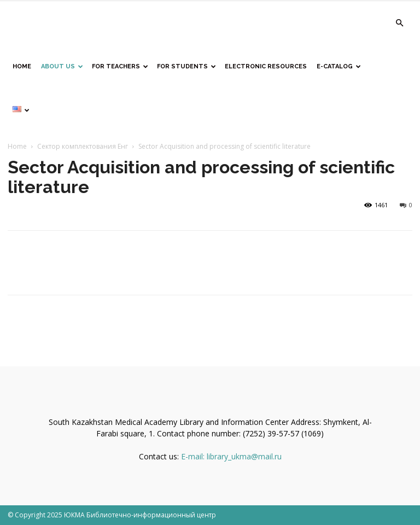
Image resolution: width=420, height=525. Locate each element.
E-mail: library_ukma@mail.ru (231, 456)
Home (17, 146)
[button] (399, 23)
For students (186, 66)
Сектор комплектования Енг (83, 146)
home (22, 66)
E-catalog (339, 66)
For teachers (120, 66)
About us (62, 66)
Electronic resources (266, 66)
